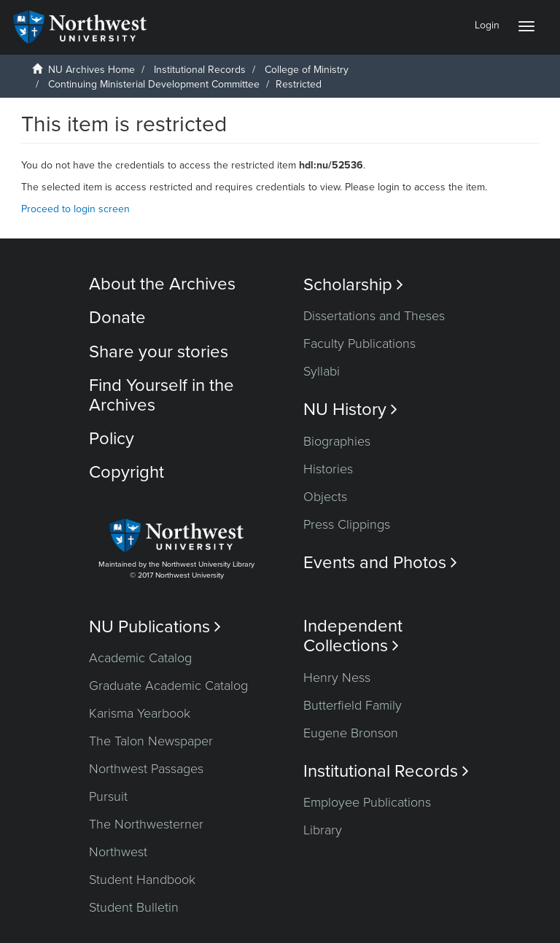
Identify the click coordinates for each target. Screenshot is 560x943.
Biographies (337, 441)
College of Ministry (307, 70)
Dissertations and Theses (374, 316)
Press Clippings (347, 524)
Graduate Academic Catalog (168, 686)
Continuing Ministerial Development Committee (154, 84)
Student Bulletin (134, 907)
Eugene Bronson (351, 733)
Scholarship (353, 285)
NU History (350, 410)
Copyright (127, 472)
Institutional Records (200, 70)
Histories (328, 469)
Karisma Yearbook (140, 713)
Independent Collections (353, 636)
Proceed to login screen (75, 209)
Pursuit (108, 796)
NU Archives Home (92, 70)
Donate (117, 318)
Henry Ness (337, 678)
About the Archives (162, 284)
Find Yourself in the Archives (162, 395)
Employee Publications (367, 802)
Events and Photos (380, 563)
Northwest (118, 852)
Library (323, 830)
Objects (325, 497)
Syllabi (322, 371)
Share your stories (159, 352)
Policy (112, 439)
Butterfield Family (353, 705)
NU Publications (155, 627)
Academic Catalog (140, 658)
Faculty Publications (359, 344)
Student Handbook (142, 880)
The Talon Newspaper (151, 741)
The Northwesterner (146, 824)
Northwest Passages (146, 769)
